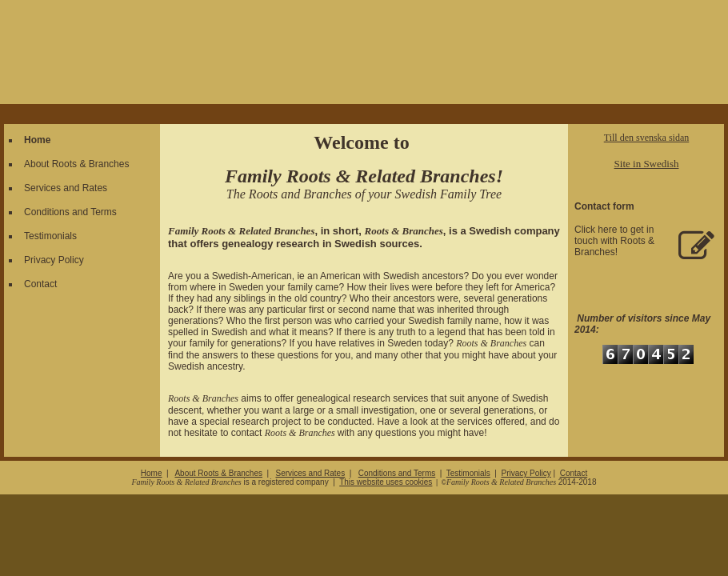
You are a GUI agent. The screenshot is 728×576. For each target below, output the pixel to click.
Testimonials (50, 236)
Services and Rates (66, 188)
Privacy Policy (54, 260)
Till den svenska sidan (647, 138)
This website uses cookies (386, 482)
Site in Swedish (647, 164)
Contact (40, 284)
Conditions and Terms (70, 212)
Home (37, 140)
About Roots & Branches (76, 164)
